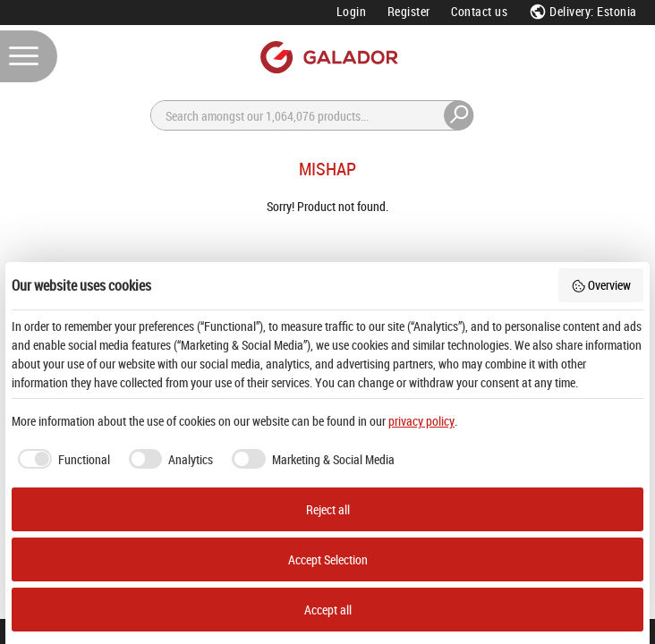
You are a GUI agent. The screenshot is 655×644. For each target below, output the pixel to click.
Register (409, 11)
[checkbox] (61, 459)
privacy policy (421, 421)
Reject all (328, 509)
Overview (601, 285)
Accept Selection (328, 559)
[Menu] (29, 56)
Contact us (479, 11)
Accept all (328, 610)
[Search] (312, 115)
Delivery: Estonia (583, 11)
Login (352, 11)
